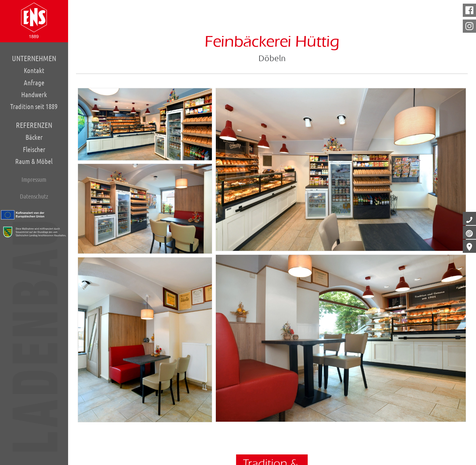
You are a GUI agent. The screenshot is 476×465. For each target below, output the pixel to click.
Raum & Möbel (34, 161)
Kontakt (34, 71)
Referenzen (34, 125)
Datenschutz (34, 196)
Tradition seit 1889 (34, 107)
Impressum (34, 179)
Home (34, 20)
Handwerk (34, 94)
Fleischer (34, 149)
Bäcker (34, 137)
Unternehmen (34, 58)
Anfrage (34, 82)
